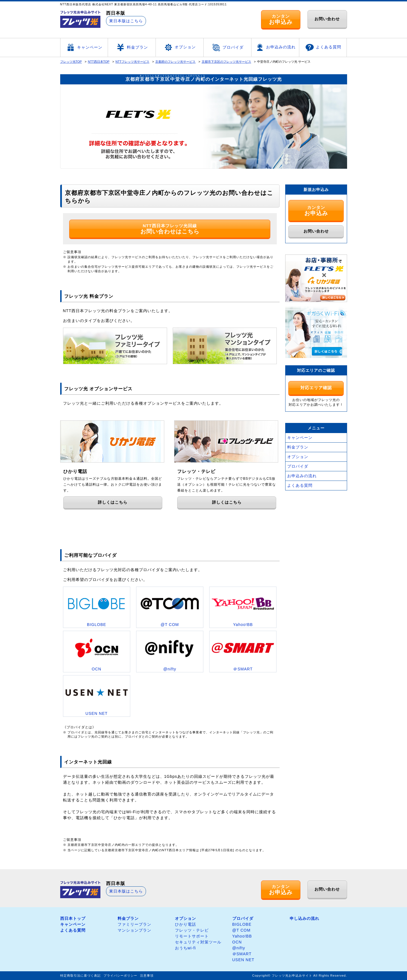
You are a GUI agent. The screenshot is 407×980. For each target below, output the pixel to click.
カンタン (281, 19)
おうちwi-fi (185, 948)
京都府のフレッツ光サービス (175, 62)
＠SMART (242, 954)
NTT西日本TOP (99, 62)
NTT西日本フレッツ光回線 (170, 229)
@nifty (239, 948)
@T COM (241, 930)
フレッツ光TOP (71, 62)
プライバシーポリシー (120, 976)
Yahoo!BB (242, 936)
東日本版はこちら (126, 21)
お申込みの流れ (275, 47)
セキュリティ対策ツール (198, 942)
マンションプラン (134, 930)
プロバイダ (227, 48)
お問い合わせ (327, 19)
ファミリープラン (134, 924)
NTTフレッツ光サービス (132, 62)
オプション (180, 47)
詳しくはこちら (113, 502)
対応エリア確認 (316, 388)
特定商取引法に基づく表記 (80, 976)
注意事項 (147, 976)
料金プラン (132, 48)
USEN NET (243, 960)
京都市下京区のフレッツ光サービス (226, 62)
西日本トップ (73, 918)
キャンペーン (84, 48)
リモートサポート (192, 936)
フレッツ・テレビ (192, 930)
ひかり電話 (185, 924)
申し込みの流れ (304, 918)
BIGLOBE (242, 924)
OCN (237, 942)
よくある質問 (323, 48)
